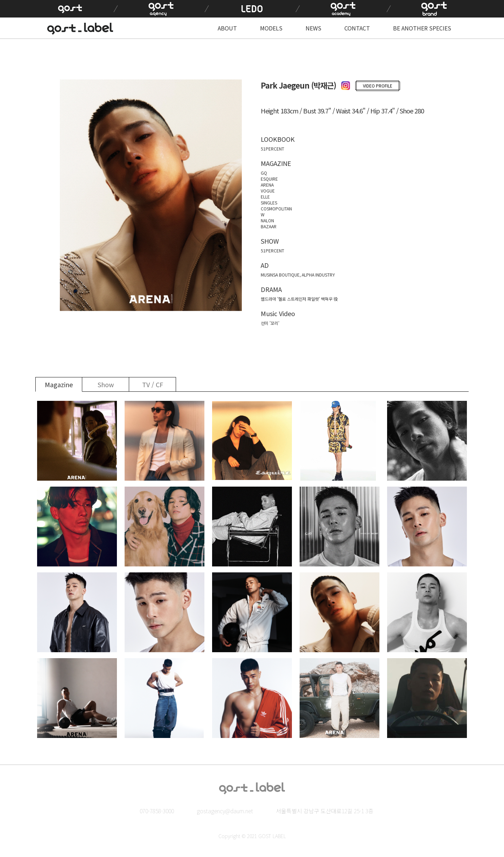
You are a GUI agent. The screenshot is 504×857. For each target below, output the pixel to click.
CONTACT (357, 28)
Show (106, 384)
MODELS (271, 28)
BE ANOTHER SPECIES (422, 28)
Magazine (59, 384)
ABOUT (227, 28)
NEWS (313, 28)
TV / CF (153, 384)
